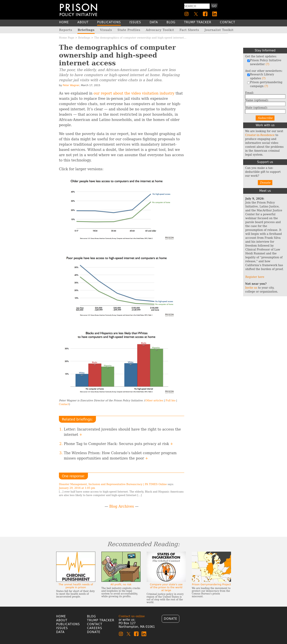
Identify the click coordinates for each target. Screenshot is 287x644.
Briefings (84, 38)
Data (60, 632)
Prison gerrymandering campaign (265, 84)
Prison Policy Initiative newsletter (264, 62)
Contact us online (132, 616)
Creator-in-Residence (260, 135)
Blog (92, 616)
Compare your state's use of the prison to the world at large (166, 587)
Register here (255, 277)
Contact (64, 404)
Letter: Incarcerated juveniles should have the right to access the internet (122, 432)
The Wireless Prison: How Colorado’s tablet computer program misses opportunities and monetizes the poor (120, 456)
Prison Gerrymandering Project (211, 584)
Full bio (171, 400)
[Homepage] (78, 10)
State (256, 108)
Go (214, 6)
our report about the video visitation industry (134, 93)
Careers (95, 628)
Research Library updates (261, 76)
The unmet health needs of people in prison (76, 586)
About (62, 620)
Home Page (67, 38)
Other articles (154, 400)
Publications (68, 624)
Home (61, 616)
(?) (267, 64)
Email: (250, 93)
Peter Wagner (71, 85)
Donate (265, 183)
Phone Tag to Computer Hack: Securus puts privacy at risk (118, 444)
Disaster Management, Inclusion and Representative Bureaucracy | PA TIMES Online (113, 484)
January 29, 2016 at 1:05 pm (77, 488)
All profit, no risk (121, 584)
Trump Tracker (101, 620)
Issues (62, 628)
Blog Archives (122, 506)
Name (257, 100)
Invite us (251, 288)
